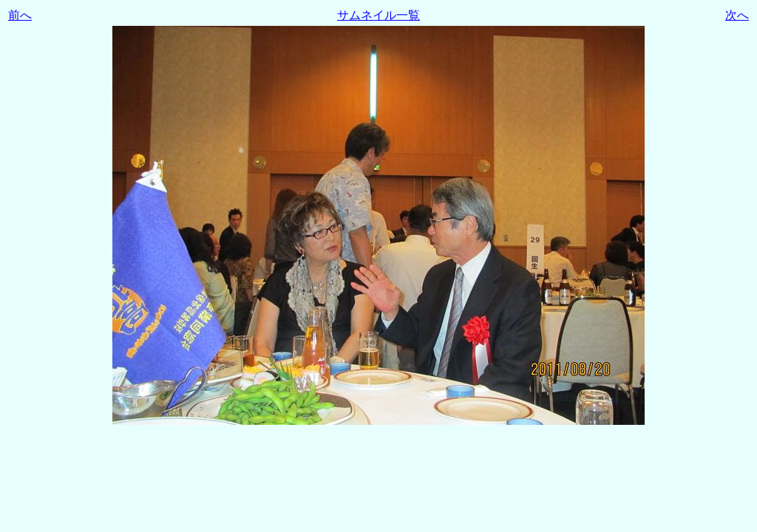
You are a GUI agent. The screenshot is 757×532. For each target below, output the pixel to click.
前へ (20, 15)
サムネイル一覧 (378, 15)
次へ (737, 15)
